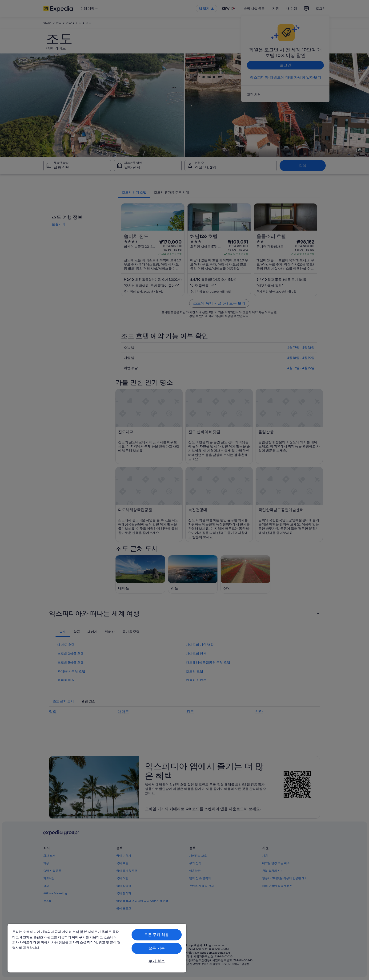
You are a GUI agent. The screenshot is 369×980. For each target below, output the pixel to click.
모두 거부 (157, 948)
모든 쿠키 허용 (157, 935)
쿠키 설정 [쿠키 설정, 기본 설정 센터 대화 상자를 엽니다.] (157, 961)
